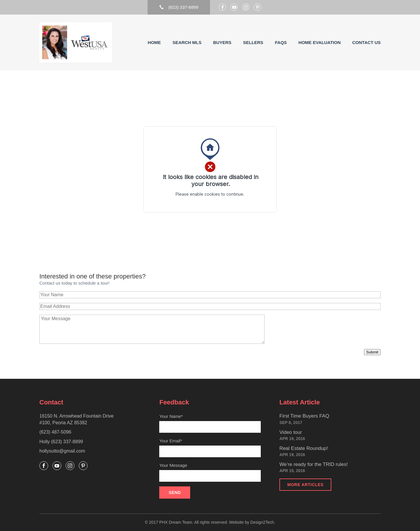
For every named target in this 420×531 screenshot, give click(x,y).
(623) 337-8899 (179, 7)
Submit (372, 352)
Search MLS (187, 42)
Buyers (222, 42)
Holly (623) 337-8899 (61, 442)
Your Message (210, 472)
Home (154, 42)
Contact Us (366, 42)
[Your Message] (152, 329)
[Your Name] (210, 295)
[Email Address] (210, 306)
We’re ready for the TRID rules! (314, 464)
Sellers (253, 42)
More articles (305, 485)
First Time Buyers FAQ (304, 416)
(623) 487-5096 (55, 432)
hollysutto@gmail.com (62, 451)
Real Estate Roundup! (304, 448)
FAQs (281, 42)
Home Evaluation (319, 42)
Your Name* (210, 423)
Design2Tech (262, 522)
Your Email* (210, 448)
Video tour (291, 432)
